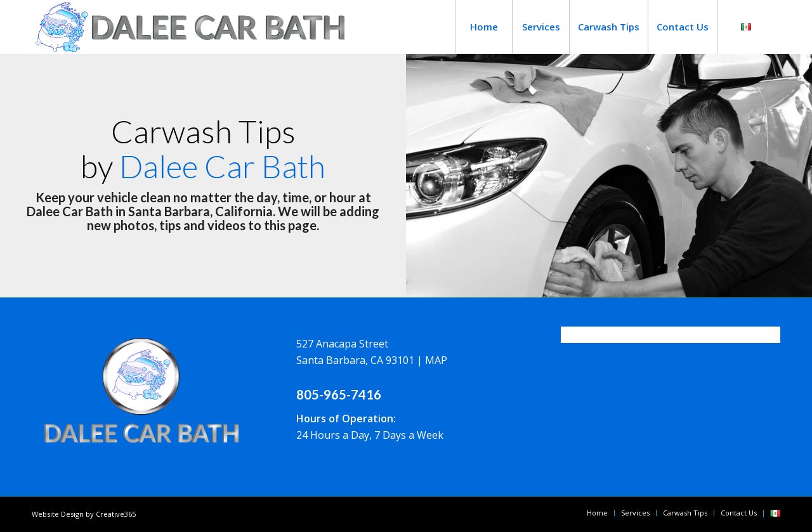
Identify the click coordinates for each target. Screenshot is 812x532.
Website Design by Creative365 (84, 514)
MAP (436, 360)
